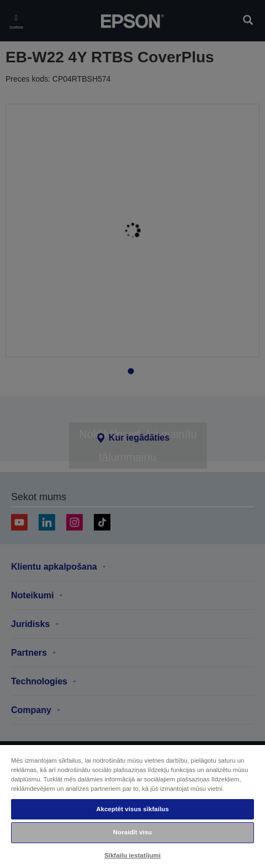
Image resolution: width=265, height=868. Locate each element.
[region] (132, 806)
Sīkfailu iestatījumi (132, 855)
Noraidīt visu (132, 832)
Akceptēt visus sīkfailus (132, 809)
